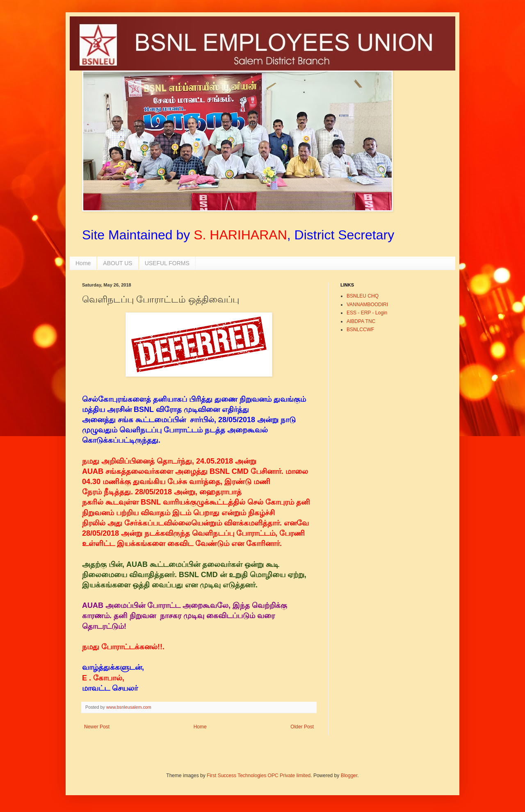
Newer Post (97, 727)
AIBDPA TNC (361, 321)
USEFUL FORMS (167, 263)
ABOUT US (118, 263)
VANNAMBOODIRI (367, 305)
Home (83, 263)
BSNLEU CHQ (363, 296)
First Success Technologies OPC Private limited (259, 776)
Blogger (349, 776)
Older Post (302, 727)
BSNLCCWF (360, 330)
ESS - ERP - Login (367, 313)
